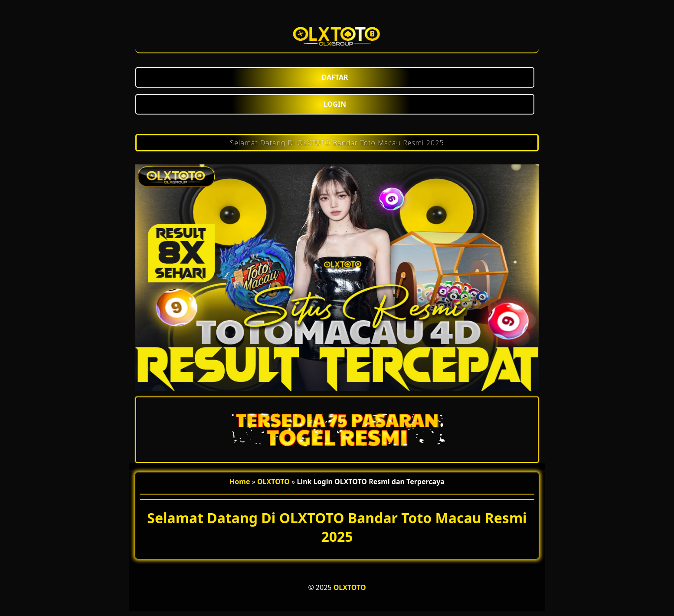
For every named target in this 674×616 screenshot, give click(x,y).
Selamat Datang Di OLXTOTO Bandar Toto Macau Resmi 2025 (337, 143)
